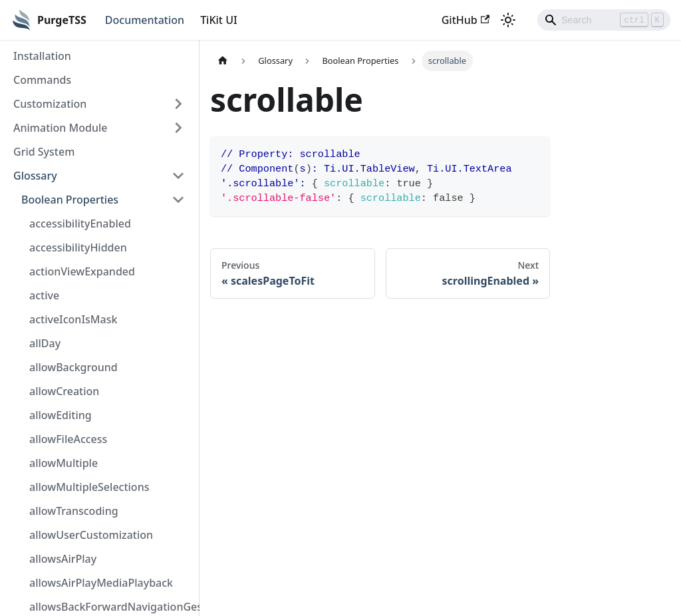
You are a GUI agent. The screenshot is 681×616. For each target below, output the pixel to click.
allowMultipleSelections (89, 487)
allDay (45, 343)
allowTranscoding (74, 511)
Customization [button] (50, 104)
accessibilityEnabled (80, 224)
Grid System (44, 152)
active (44, 295)
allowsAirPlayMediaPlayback (101, 583)
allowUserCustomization (91, 535)
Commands (42, 80)
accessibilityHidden (78, 247)
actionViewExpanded (82, 271)
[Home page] (223, 61)
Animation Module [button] (60, 128)
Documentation (145, 20)
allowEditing (61, 415)
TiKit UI (219, 20)
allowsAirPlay (63, 559)
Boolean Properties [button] (70, 200)
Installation (42, 56)
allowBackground (73, 367)
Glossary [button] (35, 176)
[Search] (604, 20)
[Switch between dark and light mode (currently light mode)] (508, 20)
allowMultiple (64, 463)
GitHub (466, 20)
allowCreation (64, 391)
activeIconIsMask (73, 319)
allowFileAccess (68, 439)
